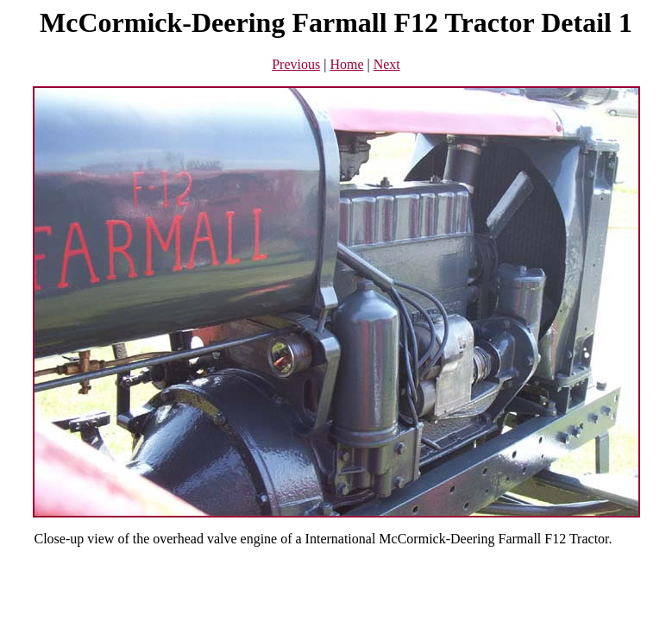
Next (387, 64)
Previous (296, 64)
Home (346, 64)
